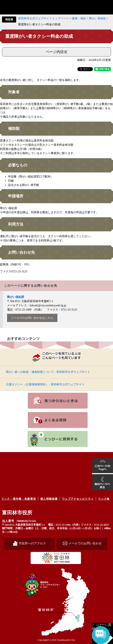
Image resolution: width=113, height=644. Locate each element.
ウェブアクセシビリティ (78, 499)
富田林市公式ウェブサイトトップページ (44, 18)
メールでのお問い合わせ (85, 543)
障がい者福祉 (97, 18)
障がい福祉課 (16, 297)
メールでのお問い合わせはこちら (32, 318)
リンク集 (104, 499)
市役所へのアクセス (32, 543)
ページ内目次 (57, 52)
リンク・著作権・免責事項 (19, 499)
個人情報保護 (49, 499)
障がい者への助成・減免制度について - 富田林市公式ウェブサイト (48, 372)
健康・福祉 (79, 18)
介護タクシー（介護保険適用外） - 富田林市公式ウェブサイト (45, 384)
